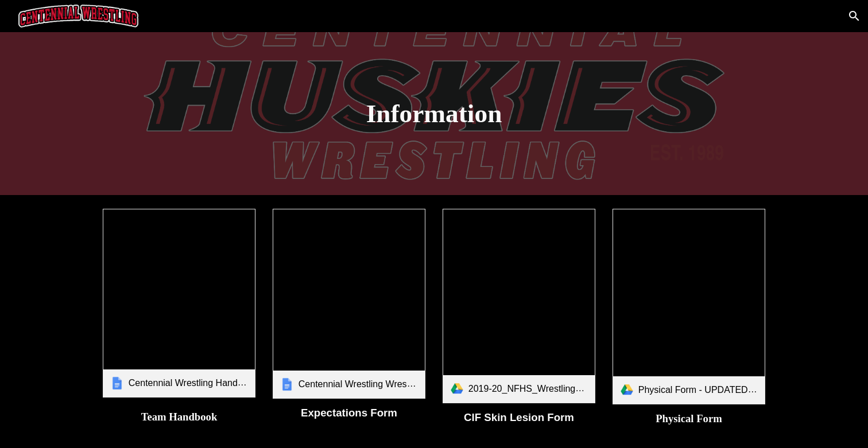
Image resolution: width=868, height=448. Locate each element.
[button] (854, 16)
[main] (434, 114)
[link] (179, 303)
